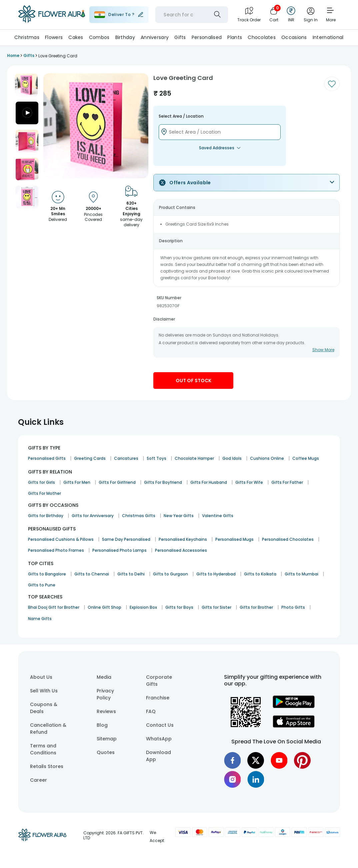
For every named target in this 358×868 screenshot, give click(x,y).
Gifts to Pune (42, 585)
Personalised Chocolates (288, 539)
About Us (41, 677)
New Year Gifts (179, 516)
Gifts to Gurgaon (170, 574)
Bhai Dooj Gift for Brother (54, 607)
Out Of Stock (193, 381)
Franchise (158, 698)
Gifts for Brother (256, 607)
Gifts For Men (77, 482)
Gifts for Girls (41, 482)
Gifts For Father (287, 482)
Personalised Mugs (234, 539)
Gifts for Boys (179, 607)
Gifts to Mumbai (301, 574)
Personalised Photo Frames (56, 550)
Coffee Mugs (306, 458)
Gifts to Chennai (92, 574)
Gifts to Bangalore (47, 574)
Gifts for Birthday (46, 516)
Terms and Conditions (43, 749)
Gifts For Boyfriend (163, 482)
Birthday (125, 37)
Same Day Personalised (126, 539)
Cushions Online (267, 458)
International (328, 37)
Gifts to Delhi (131, 574)
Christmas (27, 37)
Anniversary (155, 37)
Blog (102, 725)
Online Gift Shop (104, 607)
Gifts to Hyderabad (216, 574)
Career (38, 780)
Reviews (106, 711)
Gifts (180, 37)
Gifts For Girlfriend (117, 482)
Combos (99, 37)
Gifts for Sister (216, 607)
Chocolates (262, 37)
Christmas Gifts (139, 516)
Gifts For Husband (209, 482)
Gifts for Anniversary (93, 516)
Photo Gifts (293, 607)
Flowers (54, 37)
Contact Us (160, 725)
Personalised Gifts (47, 458)
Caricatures (126, 458)
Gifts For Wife (249, 482)
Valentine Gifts (218, 516)
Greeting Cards (90, 458)
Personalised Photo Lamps (119, 550)
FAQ (151, 711)
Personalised (207, 37)
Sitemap (107, 739)
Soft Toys (156, 458)
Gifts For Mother (44, 493)
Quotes (106, 752)
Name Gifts (40, 619)
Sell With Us (44, 691)
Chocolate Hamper (194, 458)
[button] (26, 85)
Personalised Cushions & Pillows (61, 539)
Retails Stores (47, 766)
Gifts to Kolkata (260, 574)
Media (104, 677)
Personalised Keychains (183, 539)
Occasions (294, 37)
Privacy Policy (105, 694)
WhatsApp (159, 739)
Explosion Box (143, 607)
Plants (235, 37)
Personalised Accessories (181, 550)
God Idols (232, 458)
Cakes (76, 37)
